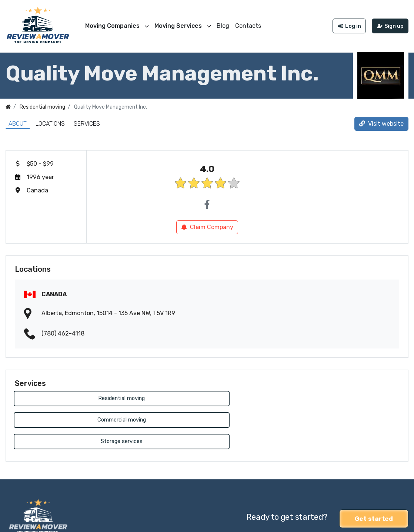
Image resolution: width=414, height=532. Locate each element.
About (18, 122)
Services (87, 122)
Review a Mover (27, 521)
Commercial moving (207, 397)
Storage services (338, 397)
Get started (374, 473)
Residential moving (76, 397)
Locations (50, 122)
